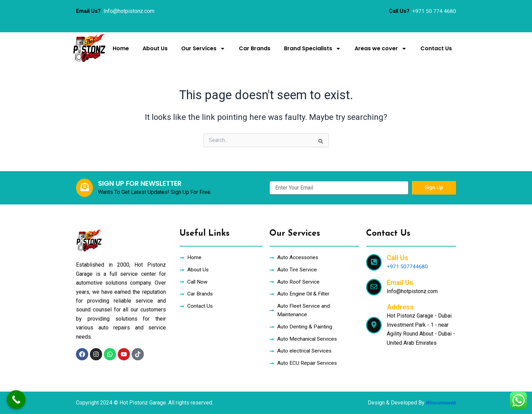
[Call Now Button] (16, 400)
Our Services (203, 49)
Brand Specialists (312, 49)
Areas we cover (381, 49)
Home (121, 48)
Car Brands (255, 48)
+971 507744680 (407, 264)
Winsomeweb (440, 403)
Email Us (400, 280)
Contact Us (436, 48)
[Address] (374, 322)
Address (400, 305)
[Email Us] (374, 284)
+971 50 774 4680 (434, 11)
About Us (155, 48)
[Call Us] (374, 260)
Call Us (397, 255)
